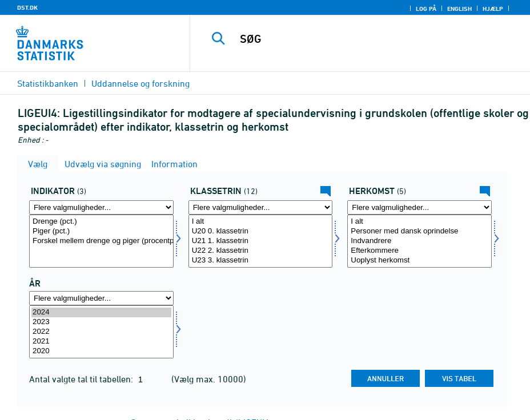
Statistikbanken (48, 83)
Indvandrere (419, 241)
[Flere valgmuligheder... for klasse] (261, 207)
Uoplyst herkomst (419, 261)
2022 (101, 332)
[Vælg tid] (101, 332)
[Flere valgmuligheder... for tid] (101, 298)
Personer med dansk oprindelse (419, 231)
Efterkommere (419, 251)
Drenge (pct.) (101, 222)
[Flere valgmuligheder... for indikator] (101, 207)
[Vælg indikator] (101, 241)
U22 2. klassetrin (261, 251)
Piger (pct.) (101, 231)
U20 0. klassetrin (261, 231)
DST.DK (27, 7)
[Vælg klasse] (261, 241)
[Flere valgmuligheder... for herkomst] (419, 207)
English (459, 9)
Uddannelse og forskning (140, 83)
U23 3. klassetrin (261, 261)
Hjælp (493, 9)
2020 (101, 351)
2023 (101, 322)
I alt (261, 222)
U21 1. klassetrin (261, 241)
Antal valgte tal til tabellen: (82, 379)
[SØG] (370, 39)
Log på (426, 9)
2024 (101, 312)
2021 (101, 342)
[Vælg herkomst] (419, 241)
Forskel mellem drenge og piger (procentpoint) (101, 241)
